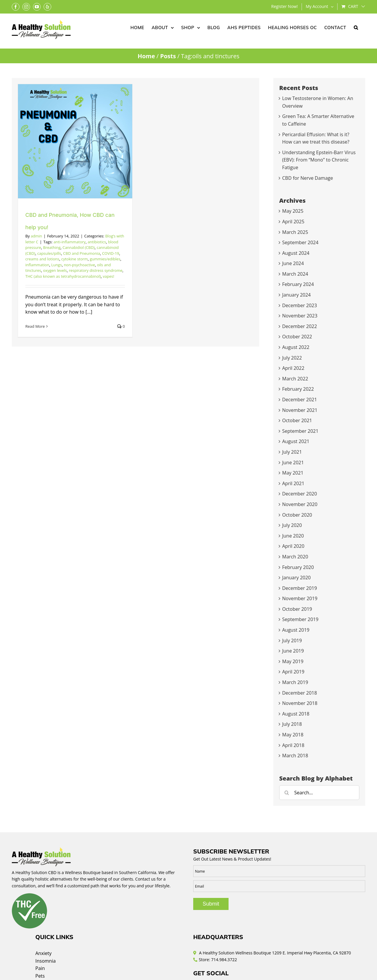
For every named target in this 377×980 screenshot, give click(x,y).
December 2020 (300, 494)
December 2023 (300, 305)
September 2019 (300, 619)
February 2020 (298, 567)
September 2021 (300, 431)
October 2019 (297, 609)
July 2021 (292, 452)
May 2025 (293, 211)
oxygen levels (55, 270)
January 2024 (296, 295)
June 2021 (293, 462)
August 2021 (296, 441)
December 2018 (300, 693)
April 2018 (293, 745)
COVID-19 (110, 253)
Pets (40, 976)
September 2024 (300, 242)
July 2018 (292, 724)
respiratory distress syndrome (96, 270)
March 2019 (295, 682)
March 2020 (295, 557)
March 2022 (295, 379)
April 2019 (293, 672)
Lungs (57, 265)
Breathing (52, 247)
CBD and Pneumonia (81, 253)
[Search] (287, 793)
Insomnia (46, 961)
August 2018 (296, 714)
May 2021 (293, 473)
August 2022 (296, 347)
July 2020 (292, 525)
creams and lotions (42, 259)
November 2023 (300, 316)
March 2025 (295, 232)
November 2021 (300, 410)
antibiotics (97, 242)
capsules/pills (49, 253)
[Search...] (319, 793)
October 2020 (297, 515)
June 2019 (293, 651)
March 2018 (295, 756)
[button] (356, 27)
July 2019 (292, 640)
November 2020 (300, 504)
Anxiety (43, 953)
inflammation (37, 265)
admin (36, 236)
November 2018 (300, 703)
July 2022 (292, 358)
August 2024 (296, 253)
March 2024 (295, 274)
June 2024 (293, 263)
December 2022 (300, 326)
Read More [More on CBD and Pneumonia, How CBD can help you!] (35, 326)
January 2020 (296, 578)
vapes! (109, 276)
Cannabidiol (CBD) (78, 247)
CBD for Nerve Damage (307, 178)
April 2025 (293, 222)
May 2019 (293, 661)
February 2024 (298, 284)
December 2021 (300, 400)
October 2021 (297, 420)
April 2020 (293, 546)
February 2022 (298, 389)
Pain (40, 968)
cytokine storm (75, 259)
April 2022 (293, 368)
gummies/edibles (105, 259)
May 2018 (293, 735)
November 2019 (300, 598)
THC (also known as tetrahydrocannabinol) (63, 276)
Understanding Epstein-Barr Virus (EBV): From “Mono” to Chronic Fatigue (319, 160)
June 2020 (293, 536)
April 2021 (293, 483)
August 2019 (296, 630)
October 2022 (297, 337)
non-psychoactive (80, 265)
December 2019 (300, 588)
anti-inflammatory (70, 242)
